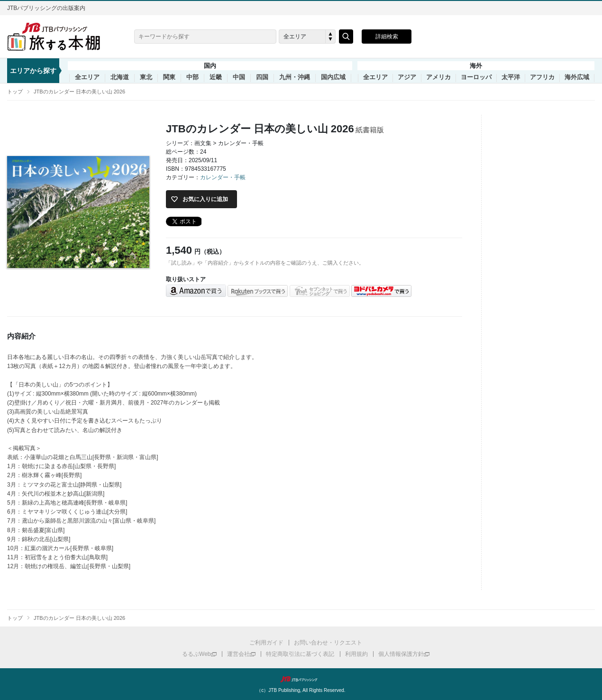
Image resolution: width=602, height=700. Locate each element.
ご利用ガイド (266, 643)
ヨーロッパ (476, 77)
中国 (239, 77)
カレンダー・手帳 (223, 177)
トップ (15, 92)
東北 (146, 77)
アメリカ (438, 77)
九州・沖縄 (295, 77)
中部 (192, 77)
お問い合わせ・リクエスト (328, 643)
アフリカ (542, 77)
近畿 (216, 77)
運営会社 (238, 654)
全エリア (87, 77)
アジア (407, 77)
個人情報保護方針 (401, 654)
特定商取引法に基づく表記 (300, 654)
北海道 (120, 77)
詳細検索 (387, 37)
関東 (169, 77)
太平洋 (511, 77)
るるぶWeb (196, 654)
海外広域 (577, 77)
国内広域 (333, 77)
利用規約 (356, 654)
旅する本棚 (59, 37)
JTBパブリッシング (301, 679)
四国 (262, 77)
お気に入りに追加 (205, 199)
